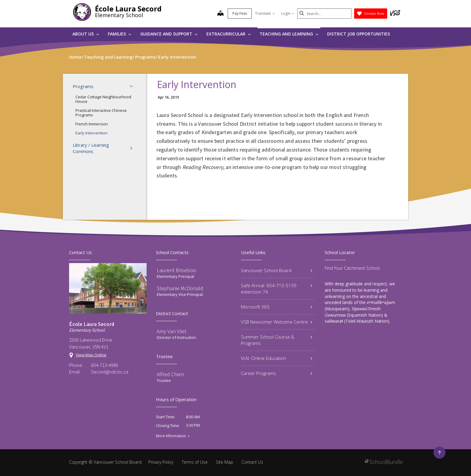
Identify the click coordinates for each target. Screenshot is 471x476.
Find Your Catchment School (352, 268)
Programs (105, 86)
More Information (171, 436)
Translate (265, 13)
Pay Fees (240, 13)
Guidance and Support (169, 34)
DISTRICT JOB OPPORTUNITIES (359, 34)
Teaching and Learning (289, 34)
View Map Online (91, 355)
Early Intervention (91, 133)
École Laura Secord (128, 9)
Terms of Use (195, 462)
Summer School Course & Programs (277, 340)
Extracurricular (229, 34)
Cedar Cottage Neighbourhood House (103, 99)
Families (120, 34)
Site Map (225, 462)
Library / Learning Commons (105, 148)
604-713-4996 (105, 365)
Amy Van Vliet (172, 331)
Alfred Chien (170, 374)
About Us (86, 34)
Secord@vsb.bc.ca (110, 372)
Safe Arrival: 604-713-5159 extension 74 (277, 289)
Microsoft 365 (277, 307)
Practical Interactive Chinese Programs (101, 113)
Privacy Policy (161, 462)
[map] (220, 14)
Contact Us (252, 462)
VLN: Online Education (277, 358)
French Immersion (92, 124)
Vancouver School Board (277, 270)
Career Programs (277, 373)
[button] (133, 86)
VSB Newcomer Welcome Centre (277, 322)
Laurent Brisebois (176, 270)
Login (288, 13)
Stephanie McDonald (180, 288)
